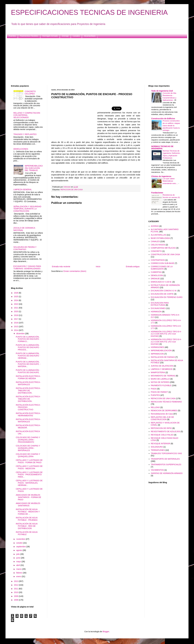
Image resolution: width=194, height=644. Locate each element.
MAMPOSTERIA (158, 372)
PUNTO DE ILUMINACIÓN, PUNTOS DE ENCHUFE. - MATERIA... (28, 364)
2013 (16, 581)
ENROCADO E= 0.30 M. (161, 282)
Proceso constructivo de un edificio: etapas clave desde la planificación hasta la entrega (171, 126)
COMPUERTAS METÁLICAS (163, 248)
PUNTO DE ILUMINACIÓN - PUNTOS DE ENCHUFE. (28, 371)
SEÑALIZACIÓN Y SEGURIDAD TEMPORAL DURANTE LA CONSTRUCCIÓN (27, 209)
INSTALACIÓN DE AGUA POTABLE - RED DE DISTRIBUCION (27, 526)
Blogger (106, 632)
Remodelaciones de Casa (162, 414)
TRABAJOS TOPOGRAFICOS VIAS (166, 453)
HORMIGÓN (156, 312)
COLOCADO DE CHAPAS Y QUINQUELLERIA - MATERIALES (28, 448)
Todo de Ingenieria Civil (162, 91)
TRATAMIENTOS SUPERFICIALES (166, 465)
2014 (16, 330)
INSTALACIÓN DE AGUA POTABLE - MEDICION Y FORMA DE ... (28, 512)
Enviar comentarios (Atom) (75, 271)
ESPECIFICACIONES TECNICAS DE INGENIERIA (89, 12)
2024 (16, 300)
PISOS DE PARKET (159, 392)
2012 (16, 585)
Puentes (12, 36)
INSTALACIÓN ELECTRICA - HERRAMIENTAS (28, 414)
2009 (16, 596)
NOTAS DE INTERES (160, 382)
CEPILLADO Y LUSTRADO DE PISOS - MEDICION (29, 467)
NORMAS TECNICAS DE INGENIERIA (162, 147)
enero (19, 576)
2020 (16, 311)
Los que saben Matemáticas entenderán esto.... (171, 181)
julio (18, 554)
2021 (16, 308)
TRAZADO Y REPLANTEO (25, 134)
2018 (16, 315)
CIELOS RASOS (158, 245)
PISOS (154, 389)
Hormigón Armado (50, 36)
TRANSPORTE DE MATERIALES (165, 459)
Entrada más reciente (61, 267)
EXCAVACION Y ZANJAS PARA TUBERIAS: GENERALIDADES (27, 267)
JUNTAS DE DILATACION (162, 366)
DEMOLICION (157, 275)
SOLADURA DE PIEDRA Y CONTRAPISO (25, 248)
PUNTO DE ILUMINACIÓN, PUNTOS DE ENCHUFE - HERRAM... (28, 356)
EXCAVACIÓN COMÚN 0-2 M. (164, 291)
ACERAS (155, 226)
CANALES (155, 241)
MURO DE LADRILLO (160, 379)
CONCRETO (156, 251)
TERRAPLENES (158, 450)
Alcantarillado (90, 36)
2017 (16, 319)
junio (18, 558)
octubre (20, 543)
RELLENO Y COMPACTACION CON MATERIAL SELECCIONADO (27, 115)
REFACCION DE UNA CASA (72, 190)
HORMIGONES (158, 347)
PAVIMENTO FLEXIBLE (161, 385)
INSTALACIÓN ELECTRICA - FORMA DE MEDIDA (28, 377)
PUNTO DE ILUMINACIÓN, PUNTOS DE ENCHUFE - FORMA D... (28, 339)
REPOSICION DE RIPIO (161, 428)
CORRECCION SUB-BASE (163, 263)
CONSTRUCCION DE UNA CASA (165, 254)
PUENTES (155, 395)
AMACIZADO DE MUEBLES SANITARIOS (28, 504)
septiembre (21, 547)
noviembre (21, 539)
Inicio (98, 267)
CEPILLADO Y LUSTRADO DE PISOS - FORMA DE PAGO (29, 461)
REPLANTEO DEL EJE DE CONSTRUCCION (162, 418)
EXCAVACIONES (158, 308)
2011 (16, 589)
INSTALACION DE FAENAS (163, 357)
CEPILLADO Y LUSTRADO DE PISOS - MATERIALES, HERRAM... (29, 483)
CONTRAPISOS (158, 260)
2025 (16, 297)
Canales (76, 36)
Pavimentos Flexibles (29, 36)
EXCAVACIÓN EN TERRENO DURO (167, 297)
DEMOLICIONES (21, 149)
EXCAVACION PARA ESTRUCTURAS (160, 304)
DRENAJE (155, 279)
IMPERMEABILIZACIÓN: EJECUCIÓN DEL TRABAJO (34, 168)
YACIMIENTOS (157, 470)
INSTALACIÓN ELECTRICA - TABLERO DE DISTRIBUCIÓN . (28, 391)
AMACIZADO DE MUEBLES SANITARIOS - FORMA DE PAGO (28, 497)
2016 (16, 323)
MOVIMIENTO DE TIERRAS (163, 376)
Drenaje (65, 36)
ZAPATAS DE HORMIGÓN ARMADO (167, 473)
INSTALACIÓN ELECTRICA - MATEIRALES (28, 383)
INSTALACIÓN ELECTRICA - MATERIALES (28, 420)
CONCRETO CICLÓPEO (30, 93)
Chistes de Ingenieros (161, 176)
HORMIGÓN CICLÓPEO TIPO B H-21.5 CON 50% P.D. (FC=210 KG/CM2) (166, 334)
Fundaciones (157, 193)
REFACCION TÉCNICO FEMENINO (166, 402)
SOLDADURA (157, 447)
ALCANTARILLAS (159, 235)
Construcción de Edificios (163, 119)
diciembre (21, 334)
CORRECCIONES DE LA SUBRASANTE (162, 268)
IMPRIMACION (157, 354)
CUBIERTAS (156, 272)
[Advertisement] (93, 62)
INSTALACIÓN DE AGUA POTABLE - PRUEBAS (27, 519)
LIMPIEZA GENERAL (23, 190)
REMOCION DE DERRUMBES (164, 411)
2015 (16, 327)
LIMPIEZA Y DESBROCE (162, 369)
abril (18, 565)
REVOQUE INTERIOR (161, 444)
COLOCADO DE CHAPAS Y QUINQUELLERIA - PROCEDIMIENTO (28, 440)
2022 (16, 304)
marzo (19, 569)
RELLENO (155, 407)
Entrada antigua (133, 267)
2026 (16, 293)
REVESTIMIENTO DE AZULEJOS (165, 431)
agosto (19, 550)
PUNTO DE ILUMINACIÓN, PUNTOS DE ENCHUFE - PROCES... (28, 347)
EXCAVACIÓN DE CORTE (162, 294)
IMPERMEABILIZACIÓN (161, 351)
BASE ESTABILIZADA (160, 238)
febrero (20, 573)
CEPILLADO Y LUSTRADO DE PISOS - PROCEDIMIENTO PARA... (29, 475)
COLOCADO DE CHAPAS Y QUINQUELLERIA (28, 455)
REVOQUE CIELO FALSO (162, 435)
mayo (19, 562)
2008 (16, 600)
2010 (16, 592)
